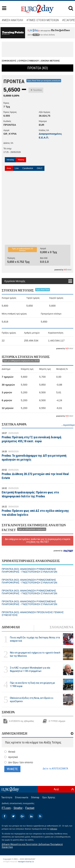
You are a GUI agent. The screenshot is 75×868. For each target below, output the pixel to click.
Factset (30, 808)
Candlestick (28, 168)
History (21, 160)
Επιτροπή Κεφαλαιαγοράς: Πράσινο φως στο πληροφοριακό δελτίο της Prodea (30, 494)
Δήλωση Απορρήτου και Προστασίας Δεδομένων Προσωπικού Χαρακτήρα (32, 846)
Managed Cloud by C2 (26, 862)
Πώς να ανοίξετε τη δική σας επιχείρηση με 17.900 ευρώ (32, 684)
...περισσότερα (68, 425)
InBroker (54, 829)
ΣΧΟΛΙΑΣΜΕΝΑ (62, 627)
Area (9, 168)
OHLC (40, 168)
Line (17, 168)
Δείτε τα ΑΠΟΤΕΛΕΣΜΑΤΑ (55, 769)
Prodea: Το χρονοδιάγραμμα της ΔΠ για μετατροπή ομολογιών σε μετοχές (34, 458)
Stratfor (18, 808)
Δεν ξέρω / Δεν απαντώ (21, 762)
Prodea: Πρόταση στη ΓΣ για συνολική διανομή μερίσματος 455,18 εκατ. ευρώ (31, 439)
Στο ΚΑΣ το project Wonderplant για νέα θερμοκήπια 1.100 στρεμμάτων (30, 669)
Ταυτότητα (7, 797)
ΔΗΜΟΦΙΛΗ (11, 627)
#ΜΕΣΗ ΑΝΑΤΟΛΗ (12, 20)
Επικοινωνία (22, 797)
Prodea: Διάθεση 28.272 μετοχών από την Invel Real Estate (35, 476)
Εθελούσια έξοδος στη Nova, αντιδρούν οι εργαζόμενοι (32, 700)
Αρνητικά (13, 757)
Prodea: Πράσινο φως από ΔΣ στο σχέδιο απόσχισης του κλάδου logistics (35, 513)
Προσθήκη (36, 90)
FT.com (6, 808)
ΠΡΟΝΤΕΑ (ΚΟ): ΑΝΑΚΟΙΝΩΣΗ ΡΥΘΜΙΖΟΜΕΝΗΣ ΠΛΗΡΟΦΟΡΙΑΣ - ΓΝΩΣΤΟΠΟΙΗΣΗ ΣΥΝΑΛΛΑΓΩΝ (29, 570)
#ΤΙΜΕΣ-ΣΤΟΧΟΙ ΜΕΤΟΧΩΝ (43, 20)
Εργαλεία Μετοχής (15, 281)
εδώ (36, 35)
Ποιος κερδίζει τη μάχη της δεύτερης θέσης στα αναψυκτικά (35, 639)
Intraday (10, 160)
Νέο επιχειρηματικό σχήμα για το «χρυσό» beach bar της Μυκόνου (35, 654)
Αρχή (56, 789)
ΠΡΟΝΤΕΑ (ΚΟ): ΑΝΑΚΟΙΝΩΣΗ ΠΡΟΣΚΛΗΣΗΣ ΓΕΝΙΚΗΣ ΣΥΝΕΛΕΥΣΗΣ (33, 614)
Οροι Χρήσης (49, 797)
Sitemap (35, 797)
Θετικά (12, 752)
